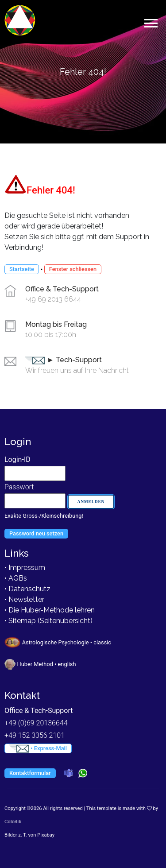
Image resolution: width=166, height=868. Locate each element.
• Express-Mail (38, 748)
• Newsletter (24, 599)
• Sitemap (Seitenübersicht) (48, 621)
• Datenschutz (27, 589)
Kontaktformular (30, 773)
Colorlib (13, 822)
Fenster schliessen (73, 269)
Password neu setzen (36, 533)
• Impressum (25, 568)
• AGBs (16, 578)
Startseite (22, 269)
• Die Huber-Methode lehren (50, 610)
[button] (150, 21)
